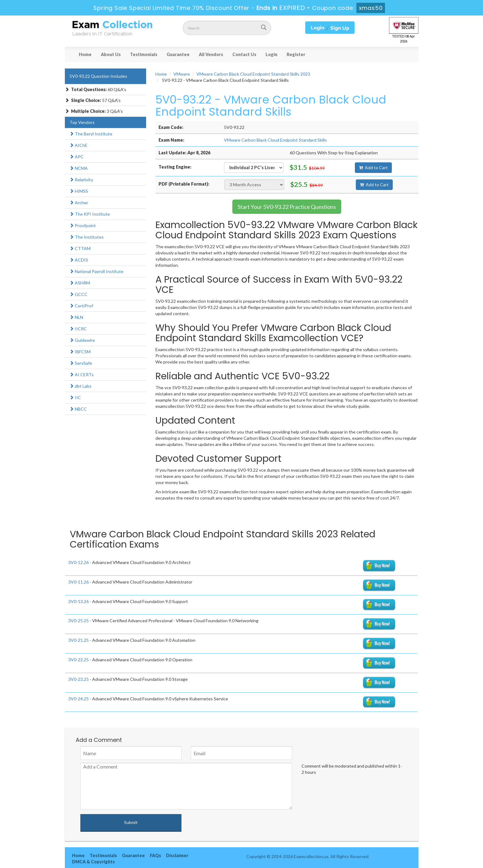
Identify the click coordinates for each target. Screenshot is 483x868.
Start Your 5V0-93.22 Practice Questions (287, 207)
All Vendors (211, 54)
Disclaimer (177, 855)
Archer (79, 203)
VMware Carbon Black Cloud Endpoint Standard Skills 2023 (253, 74)
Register (296, 54)
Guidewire (82, 340)
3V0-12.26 (78, 562)
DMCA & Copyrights (93, 862)
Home (85, 54)
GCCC (78, 294)
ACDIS (79, 260)
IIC (75, 397)
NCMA (79, 168)
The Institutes (87, 237)
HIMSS (79, 191)
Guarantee (178, 54)
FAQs (155, 855)
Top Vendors (82, 122)
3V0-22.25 (78, 660)
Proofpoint (83, 225)
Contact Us (244, 54)
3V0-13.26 (78, 601)
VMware (182, 74)
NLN (76, 317)
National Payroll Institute (96, 271)
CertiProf (81, 306)
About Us (111, 54)
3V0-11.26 (78, 582)
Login (271, 54)
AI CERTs (82, 375)
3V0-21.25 (78, 640)
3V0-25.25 (78, 621)
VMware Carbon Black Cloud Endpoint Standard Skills (275, 140)
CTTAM (80, 248)
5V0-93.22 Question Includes (98, 76)
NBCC (78, 409)
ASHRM (80, 283)
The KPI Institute (90, 214)
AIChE (78, 145)
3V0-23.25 (78, 679)
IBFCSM (80, 352)
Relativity (81, 180)
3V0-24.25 (78, 699)
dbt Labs (80, 386)
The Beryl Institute (91, 134)
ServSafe (81, 363)
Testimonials (144, 54)
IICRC (78, 329)
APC (77, 157)
